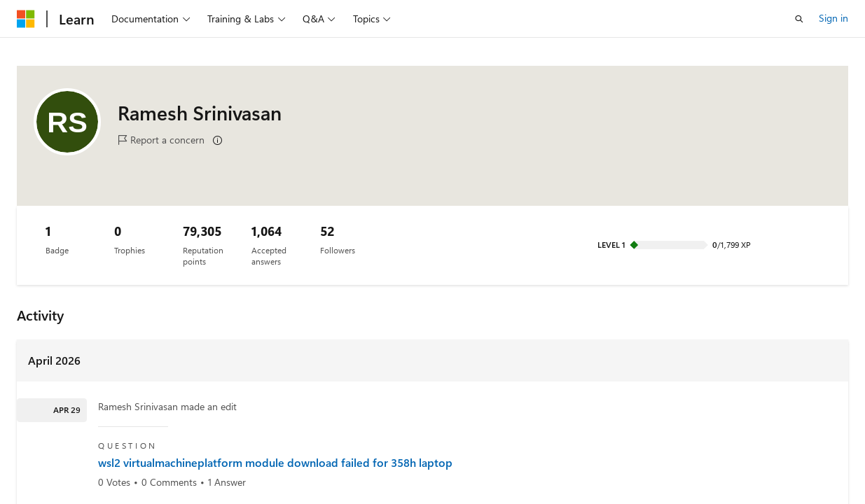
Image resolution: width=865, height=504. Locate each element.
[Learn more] (218, 140)
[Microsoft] (26, 19)
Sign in (833, 18)
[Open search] (799, 19)
